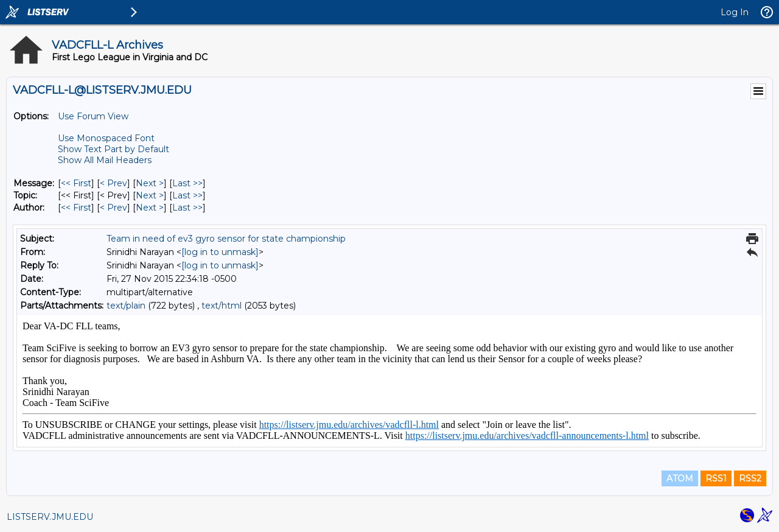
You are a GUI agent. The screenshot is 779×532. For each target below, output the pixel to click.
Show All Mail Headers (105, 160)
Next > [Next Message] (150, 183)
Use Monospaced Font (106, 138)
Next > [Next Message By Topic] (150, 195)
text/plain (126, 306)
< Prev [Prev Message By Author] (114, 208)
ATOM (680, 478)
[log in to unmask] (220, 252)
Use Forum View (93, 116)
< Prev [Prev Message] (114, 183)
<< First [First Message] (76, 183)
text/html (222, 306)
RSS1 (716, 478)
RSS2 (750, 478)
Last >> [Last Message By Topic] (187, 195)
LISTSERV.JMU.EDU (50, 517)
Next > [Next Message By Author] (150, 208)
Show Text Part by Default (114, 149)
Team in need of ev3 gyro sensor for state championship (226, 239)
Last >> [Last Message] (187, 183)
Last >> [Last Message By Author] (187, 208)
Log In (735, 12)
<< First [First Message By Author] (76, 208)
